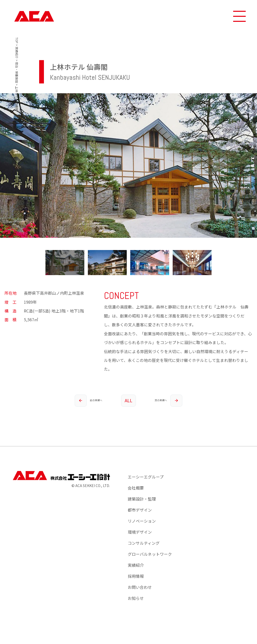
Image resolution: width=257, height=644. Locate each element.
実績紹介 (136, 571)
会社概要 (136, 493)
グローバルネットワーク (150, 560)
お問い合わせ (140, 593)
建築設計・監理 (142, 504)
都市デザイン (140, 515)
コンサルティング (144, 549)
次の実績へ (169, 403)
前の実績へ (86, 403)
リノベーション (142, 527)
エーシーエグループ (146, 482)
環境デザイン (140, 538)
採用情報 (136, 582)
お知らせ (136, 604)
